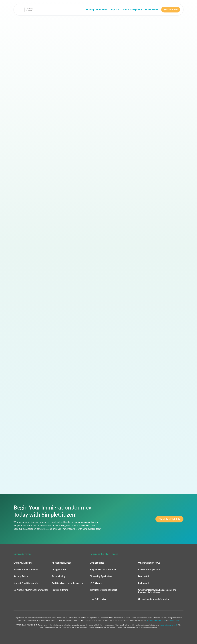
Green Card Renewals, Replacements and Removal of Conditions (157, 591)
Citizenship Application (101, 576)
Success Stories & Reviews (26, 570)
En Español (143, 583)
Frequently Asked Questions (103, 570)
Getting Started (97, 563)
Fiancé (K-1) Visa (98, 599)
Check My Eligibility (132, 9)
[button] (115, 10)
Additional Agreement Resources (67, 583)
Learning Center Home (97, 9)
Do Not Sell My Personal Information (31, 590)
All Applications (59, 570)
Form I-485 (143, 576)
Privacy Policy (58, 576)
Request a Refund (60, 590)
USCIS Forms (96, 583)
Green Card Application (149, 570)
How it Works (152, 9)
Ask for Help (171, 9)
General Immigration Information (154, 599)
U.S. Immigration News (149, 563)
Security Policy (21, 576)
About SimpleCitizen (61, 563)
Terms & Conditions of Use (26, 583)
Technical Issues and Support (103, 590)
